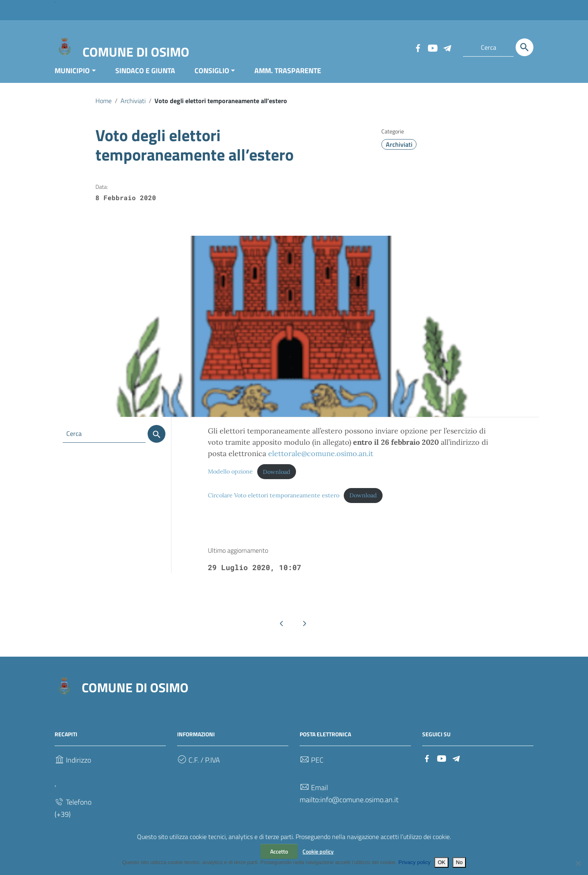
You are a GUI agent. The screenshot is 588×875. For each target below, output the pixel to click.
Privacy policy (414, 862)
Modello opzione (230, 480)
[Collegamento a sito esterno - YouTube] (432, 47)
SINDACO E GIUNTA (145, 78)
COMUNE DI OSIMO (136, 52)
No (459, 862)
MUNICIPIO (72, 78)
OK (441, 862)
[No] (578, 863)
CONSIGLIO (212, 78)
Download (277, 480)
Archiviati (133, 108)
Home (104, 108)
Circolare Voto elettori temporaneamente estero (274, 503)
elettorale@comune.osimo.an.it (321, 462)
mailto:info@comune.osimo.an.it (349, 807)
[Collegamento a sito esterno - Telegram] (447, 47)
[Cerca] (525, 47)
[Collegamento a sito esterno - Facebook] (418, 47)
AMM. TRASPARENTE (288, 78)
